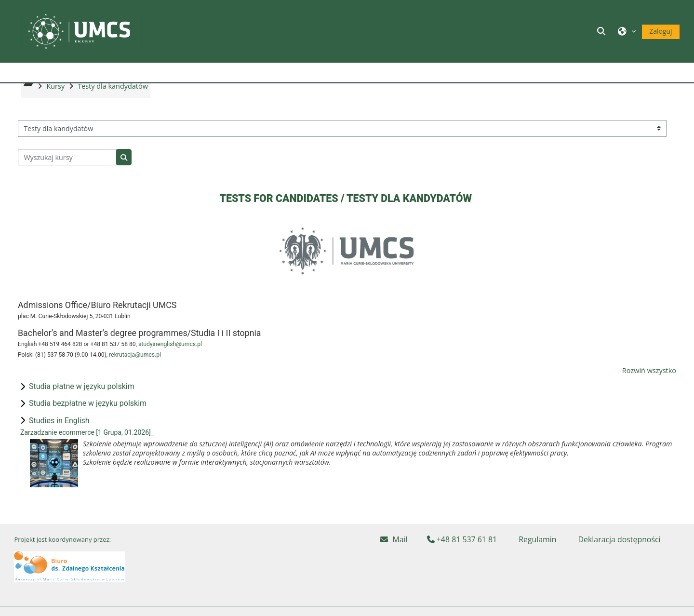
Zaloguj (661, 31)
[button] (603, 31)
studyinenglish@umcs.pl (170, 365)
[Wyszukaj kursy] (67, 178)
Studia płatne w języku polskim (82, 407)
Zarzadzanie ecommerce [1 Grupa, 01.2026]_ (87, 453)
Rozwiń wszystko (649, 391)
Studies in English (59, 441)
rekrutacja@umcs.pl (135, 375)
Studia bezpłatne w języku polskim (88, 424)
